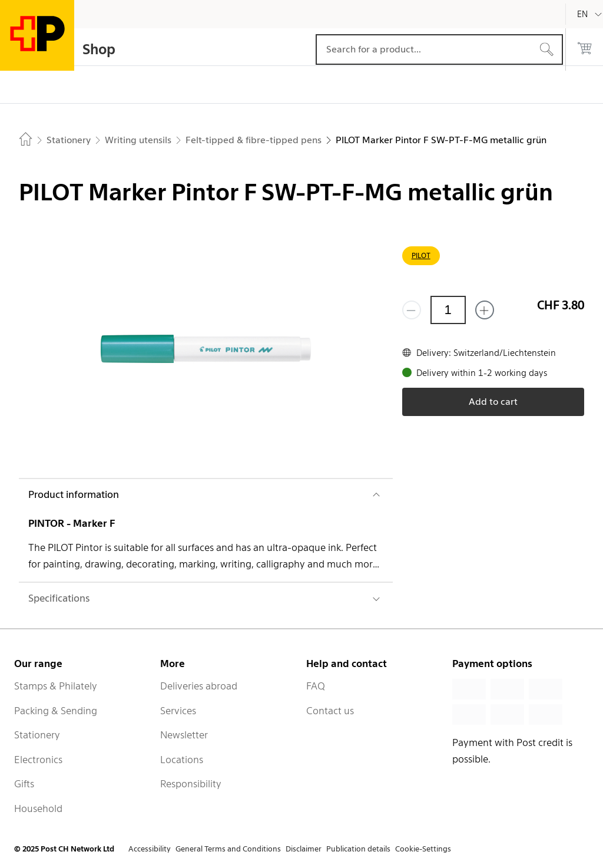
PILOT (421, 255)
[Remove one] (412, 310)
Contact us (330, 711)
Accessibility (150, 849)
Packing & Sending (56, 711)
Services (178, 711)
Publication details (358, 849)
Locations (182, 760)
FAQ (316, 686)
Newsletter (184, 735)
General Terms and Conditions (228, 849)
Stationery (37, 735)
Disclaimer (304, 849)
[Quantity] (448, 310)
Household (38, 808)
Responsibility (191, 784)
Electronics (38, 760)
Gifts (24, 784)
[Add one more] (485, 310)
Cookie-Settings (423, 849)
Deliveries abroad (199, 686)
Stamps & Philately (56, 686)
